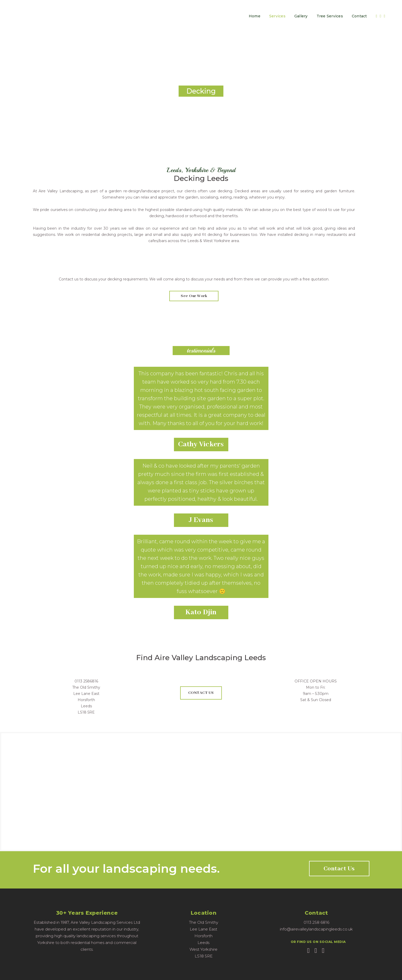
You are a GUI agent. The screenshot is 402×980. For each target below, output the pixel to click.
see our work (194, 296)
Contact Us (339, 869)
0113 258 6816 (316, 922)
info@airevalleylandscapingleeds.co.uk (316, 929)
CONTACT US (201, 693)
